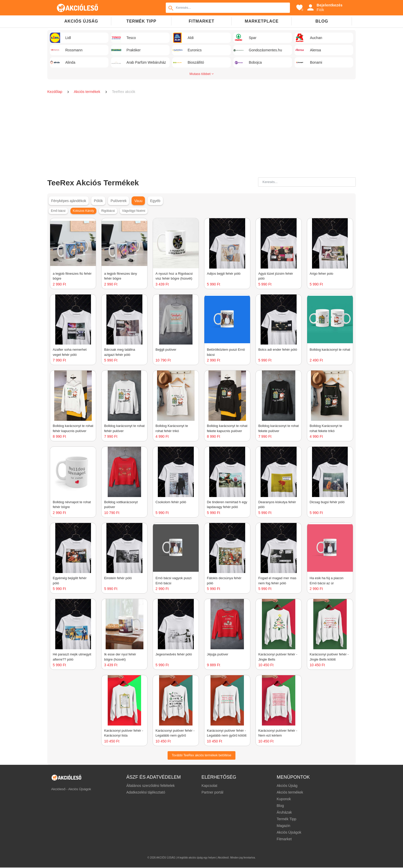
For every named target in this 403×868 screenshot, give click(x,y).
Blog (322, 21)
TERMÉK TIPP (141, 21)
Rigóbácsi (108, 211)
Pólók (98, 201)
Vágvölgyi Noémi (134, 211)
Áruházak (284, 813)
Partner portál (212, 793)
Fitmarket (201, 21)
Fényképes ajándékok (69, 201)
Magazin (283, 826)
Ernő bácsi (58, 211)
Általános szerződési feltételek (151, 786)
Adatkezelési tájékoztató (146, 793)
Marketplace (262, 21)
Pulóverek (118, 201)
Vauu (138, 201)
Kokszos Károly (83, 211)
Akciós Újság (287, 786)
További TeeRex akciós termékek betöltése (201, 755)
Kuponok (284, 799)
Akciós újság (81, 21)
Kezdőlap (55, 92)
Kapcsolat (209, 786)
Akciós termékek (87, 92)
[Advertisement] (201, 137)
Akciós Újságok (289, 833)
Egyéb (155, 201)
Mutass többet (201, 74)
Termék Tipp (286, 819)
